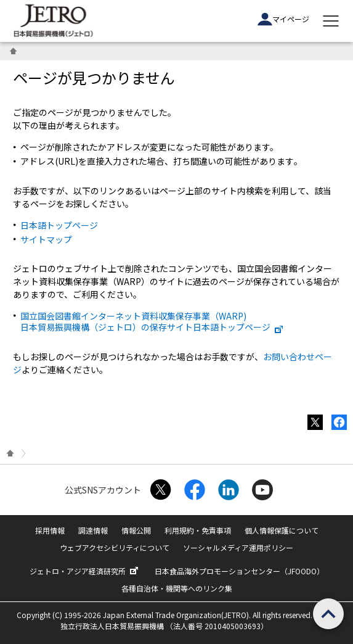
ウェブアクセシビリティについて (115, 547)
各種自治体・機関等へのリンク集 (177, 588)
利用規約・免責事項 (198, 530)
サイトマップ (46, 239)
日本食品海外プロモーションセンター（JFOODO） (239, 571)
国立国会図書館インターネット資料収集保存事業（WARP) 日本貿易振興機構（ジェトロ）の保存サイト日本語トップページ (152, 321)
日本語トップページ (59, 225)
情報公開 (136, 530)
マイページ (283, 19)
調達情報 (93, 530)
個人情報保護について (282, 530)
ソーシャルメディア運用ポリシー (238, 547)
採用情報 (50, 530)
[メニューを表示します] (331, 21)
